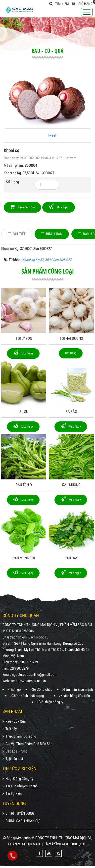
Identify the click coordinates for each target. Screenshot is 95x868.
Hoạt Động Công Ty (18, 779)
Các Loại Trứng (15, 751)
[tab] (17, 234)
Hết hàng (71, 353)
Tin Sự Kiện (12, 794)
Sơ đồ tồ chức (42, 690)
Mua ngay (59, 207)
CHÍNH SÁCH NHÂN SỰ (21, 821)
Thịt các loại (13, 759)
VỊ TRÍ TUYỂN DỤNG (18, 813)
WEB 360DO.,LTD (73, 844)
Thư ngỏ (14, 690)
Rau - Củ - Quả (14, 721)
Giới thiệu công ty (50, 702)
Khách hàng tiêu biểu (74, 696)
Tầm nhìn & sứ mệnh (78, 690)
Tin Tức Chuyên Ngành (20, 786)
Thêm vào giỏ (22, 207)
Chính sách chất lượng (27, 696)
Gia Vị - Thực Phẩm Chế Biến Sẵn (27, 744)
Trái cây (10, 729)
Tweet (52, 135)
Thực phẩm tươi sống (19, 736)
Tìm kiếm (59, 4)
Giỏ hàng (85, 4)
